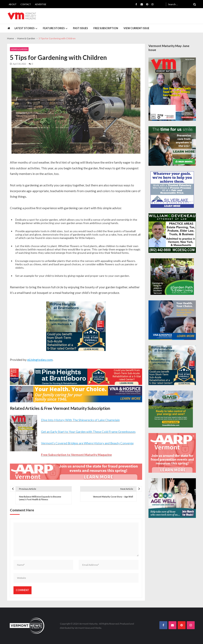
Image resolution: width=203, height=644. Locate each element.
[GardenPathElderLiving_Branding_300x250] (172, 276)
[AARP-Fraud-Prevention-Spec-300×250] (172, 453)
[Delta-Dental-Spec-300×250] (172, 146)
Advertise (41, 4)
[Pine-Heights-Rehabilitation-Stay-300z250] (76, 326)
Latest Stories (24, 28)
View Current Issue (136, 28)
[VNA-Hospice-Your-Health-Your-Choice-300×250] (172, 320)
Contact (26, 4)
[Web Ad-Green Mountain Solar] (171, 409)
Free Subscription (106, 28)
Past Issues (80, 28)
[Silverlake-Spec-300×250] (172, 189)
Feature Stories (54, 28)
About (13, 4)
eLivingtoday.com (40, 360)
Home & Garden (19, 49)
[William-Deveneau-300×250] (172, 233)
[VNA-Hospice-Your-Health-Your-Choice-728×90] (76, 394)
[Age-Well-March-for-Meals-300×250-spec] (172, 498)
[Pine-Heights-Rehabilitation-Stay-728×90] (76, 377)
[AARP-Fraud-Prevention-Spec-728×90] (76, 472)
